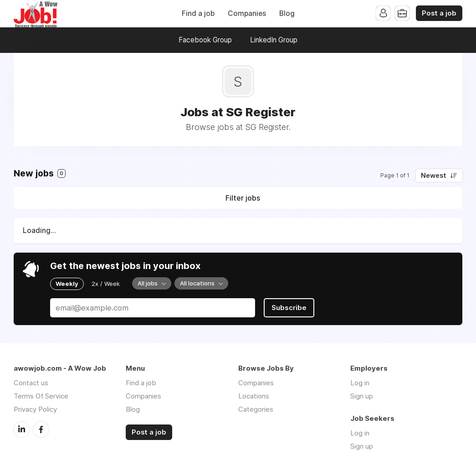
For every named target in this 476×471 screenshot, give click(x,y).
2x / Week (106, 284)
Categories (256, 409)
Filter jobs (243, 198)
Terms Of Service (41, 396)
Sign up (362, 396)
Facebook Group (205, 40)
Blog (287, 13)
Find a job (198, 13)
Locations (254, 396)
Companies (247, 13)
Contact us (31, 383)
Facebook (41, 430)
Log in (360, 383)
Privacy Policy (35, 409)
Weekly (67, 284)
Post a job (439, 13)
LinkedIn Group (274, 40)
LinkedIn (21, 430)
